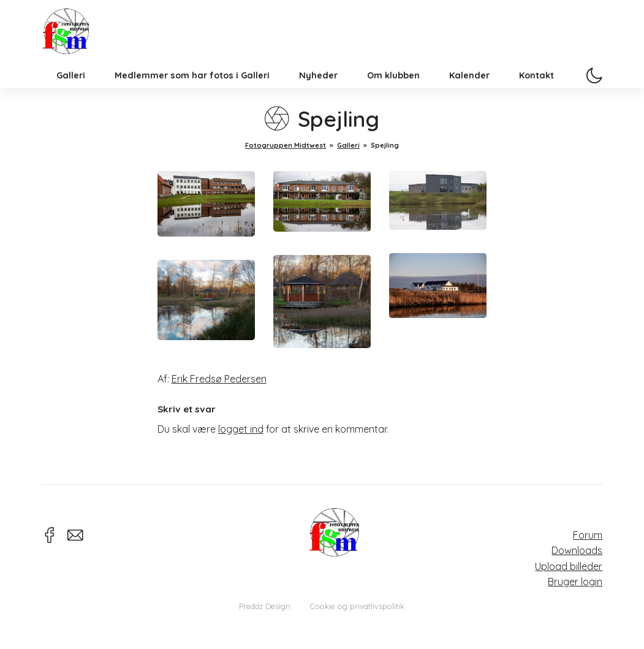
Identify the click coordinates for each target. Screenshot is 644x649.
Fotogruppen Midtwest (75, 40)
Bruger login (575, 582)
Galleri (71, 94)
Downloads (577, 550)
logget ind (241, 429)
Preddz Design (265, 606)
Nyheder (318, 94)
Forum (588, 535)
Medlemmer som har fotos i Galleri (192, 94)
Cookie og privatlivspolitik (357, 606)
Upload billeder (569, 566)
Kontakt (536, 94)
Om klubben (393, 94)
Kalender (469, 94)
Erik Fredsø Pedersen (219, 379)
